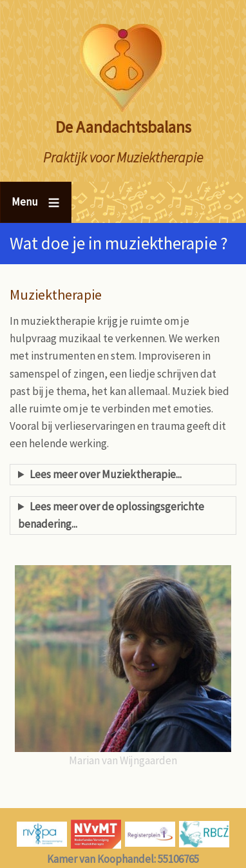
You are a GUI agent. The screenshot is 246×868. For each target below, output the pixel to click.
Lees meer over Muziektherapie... (106, 474)
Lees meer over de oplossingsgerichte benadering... (111, 515)
